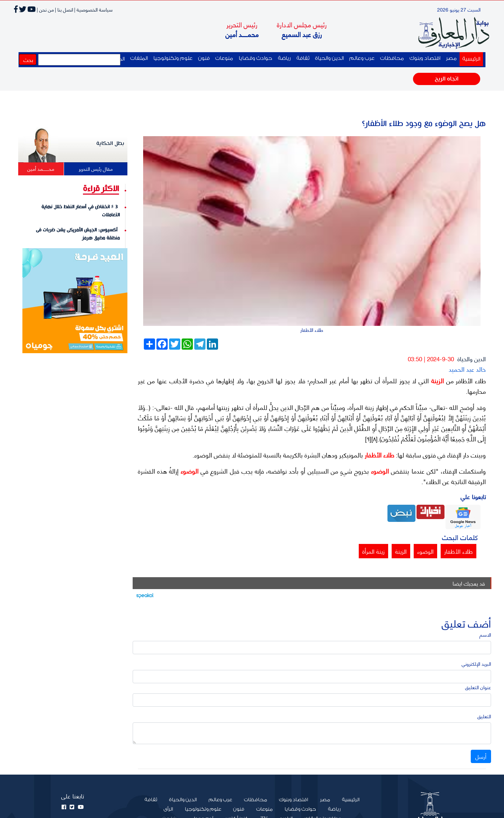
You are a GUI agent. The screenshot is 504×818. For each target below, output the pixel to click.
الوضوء (379, 471)
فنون (204, 58)
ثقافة (303, 58)
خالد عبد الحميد (467, 369)
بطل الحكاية (110, 143)
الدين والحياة (329, 58)
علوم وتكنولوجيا (173, 58)
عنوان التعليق (478, 687)
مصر (451, 58)
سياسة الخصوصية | (93, 9)
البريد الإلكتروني (476, 663)
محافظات (392, 58)
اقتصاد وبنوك (425, 58)
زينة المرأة (373, 551)
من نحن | (45, 9)
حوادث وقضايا (255, 58)
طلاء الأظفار (379, 455)
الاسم (485, 634)
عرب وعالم (362, 58)
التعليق (484, 716)
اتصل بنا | (64, 9)
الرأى (168, 809)
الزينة (436, 380)
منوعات (224, 58)
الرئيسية (470, 58)
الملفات (139, 58)
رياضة (284, 58)
